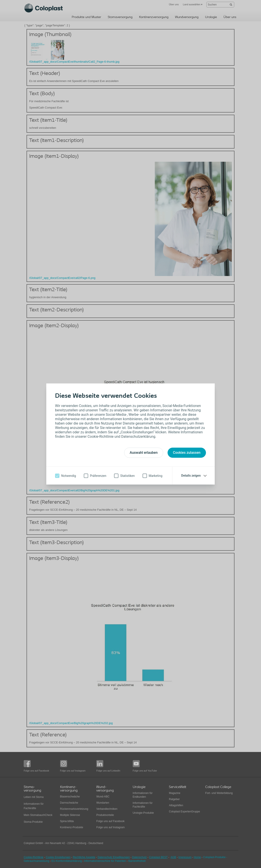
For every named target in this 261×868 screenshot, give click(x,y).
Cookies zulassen (187, 453)
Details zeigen (191, 476)
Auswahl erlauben (144, 453)
